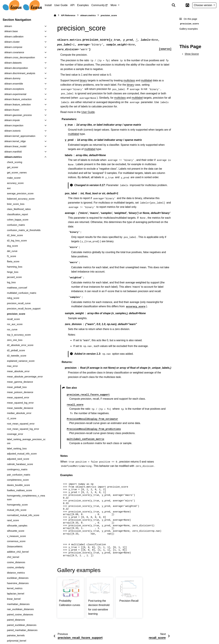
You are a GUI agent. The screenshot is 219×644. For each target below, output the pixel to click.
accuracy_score (15, 183)
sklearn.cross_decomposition (20, 57)
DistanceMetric (15, 547)
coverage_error (15, 434)
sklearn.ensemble (14, 84)
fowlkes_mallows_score (19, 490)
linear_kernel (14, 599)
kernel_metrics (15, 588)
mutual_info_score (17, 510)
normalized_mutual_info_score (23, 515)
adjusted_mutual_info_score (22, 454)
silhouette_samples (17, 526)
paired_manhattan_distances (22, 630)
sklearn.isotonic (12, 131)
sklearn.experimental (15, 94)
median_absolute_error (19, 413)
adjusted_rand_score (18, 459)
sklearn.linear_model (15, 146)
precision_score (16, 314)
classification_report (17, 214)
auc (9, 188)
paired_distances (16, 620)
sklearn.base (11, 31)
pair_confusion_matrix (19, 475)
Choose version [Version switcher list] (203, 5)
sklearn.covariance (14, 52)
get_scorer (13, 167)
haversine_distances (18, 583)
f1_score (11, 256)
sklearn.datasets (13, 63)
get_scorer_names (17, 173)
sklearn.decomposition (16, 68)
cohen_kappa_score (18, 220)
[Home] (55, 15)
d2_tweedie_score (17, 356)
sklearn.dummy (12, 78)
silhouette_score (16, 531)
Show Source (192, 54)
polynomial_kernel (16, 641)
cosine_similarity (16, 567)
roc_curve (12, 329)
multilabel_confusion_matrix (22, 293)
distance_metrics (16, 573)
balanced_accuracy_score (21, 199)
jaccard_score (14, 277)
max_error (12, 366)
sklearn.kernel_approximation (20, 136)
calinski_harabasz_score (20, 464)
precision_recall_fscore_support (24, 309)
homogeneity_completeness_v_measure (26, 498)
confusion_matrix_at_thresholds (24, 230)
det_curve (12, 251)
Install (48, 5)
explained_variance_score (21, 361)
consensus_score (16, 541)
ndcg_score (13, 298)
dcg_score (12, 246)
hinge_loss (13, 272)
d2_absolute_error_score (20, 345)
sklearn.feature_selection (17, 105)
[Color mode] (180, 5)
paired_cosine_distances (20, 615)
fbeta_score (13, 261)
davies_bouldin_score (18, 485)
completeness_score (18, 480)
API (72, 5)
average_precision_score (20, 193)
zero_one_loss (15, 340)
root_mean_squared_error (21, 424)
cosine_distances (16, 562)
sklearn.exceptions (14, 89)
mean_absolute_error (18, 371)
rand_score (13, 520)
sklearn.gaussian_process (18, 115)
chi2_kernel (13, 557)
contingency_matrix (17, 469)
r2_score (12, 418)
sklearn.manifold (13, 152)
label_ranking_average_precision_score (26, 441)
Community (98, 5)
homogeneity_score (17, 505)
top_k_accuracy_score (19, 335)
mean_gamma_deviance (20, 382)
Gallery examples (189, 29)
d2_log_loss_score (17, 241)
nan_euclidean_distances (20, 609)
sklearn (8, 26)
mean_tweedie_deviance (20, 408)
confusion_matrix (16, 225)
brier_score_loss (16, 204)
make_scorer (14, 178)
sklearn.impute (12, 120)
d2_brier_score (15, 235)
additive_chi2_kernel (18, 552)
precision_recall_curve (19, 303)
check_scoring (15, 162)
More (114, 5)
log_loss (11, 282)
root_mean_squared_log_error (23, 429)
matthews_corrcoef (17, 288)
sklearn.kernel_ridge (15, 141)
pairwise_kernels (16, 635)
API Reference (68, 15)
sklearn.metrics (13, 157)
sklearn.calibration (14, 37)
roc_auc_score (15, 324)
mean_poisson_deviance (20, 392)
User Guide (61, 5)
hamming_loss (15, 267)
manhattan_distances (18, 604)
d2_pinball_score (16, 350)
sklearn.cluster (12, 42)
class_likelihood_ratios (19, 209)
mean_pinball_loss (17, 387)
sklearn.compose (13, 47)
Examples (83, 5)
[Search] (174, 5)
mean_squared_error (18, 397)
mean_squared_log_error (20, 403)
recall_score (13, 319)
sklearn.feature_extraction (18, 99)
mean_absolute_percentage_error (25, 377)
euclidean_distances (18, 578)
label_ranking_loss (17, 449)
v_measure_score (16, 536)
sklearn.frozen (12, 110)
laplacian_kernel (16, 594)
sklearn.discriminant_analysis (20, 73)
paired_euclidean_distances (22, 625)
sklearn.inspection (14, 125)
